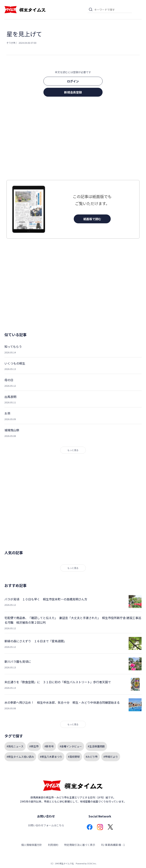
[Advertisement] (73, 139)
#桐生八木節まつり (51, 757)
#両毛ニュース (15, 746)
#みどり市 (92, 757)
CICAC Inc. (92, 863)
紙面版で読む (92, 219)
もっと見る (73, 450)
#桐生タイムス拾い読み (20, 757)
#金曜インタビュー (71, 746)
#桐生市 (34, 746)
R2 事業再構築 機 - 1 (113, 845)
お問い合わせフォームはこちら (46, 825)
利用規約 (53, 845)
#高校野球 (74, 757)
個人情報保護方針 (32, 845)
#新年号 (49, 746)
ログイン (73, 81)
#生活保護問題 (96, 746)
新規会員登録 (73, 92)
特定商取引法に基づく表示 (80, 845)
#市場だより (111, 757)
